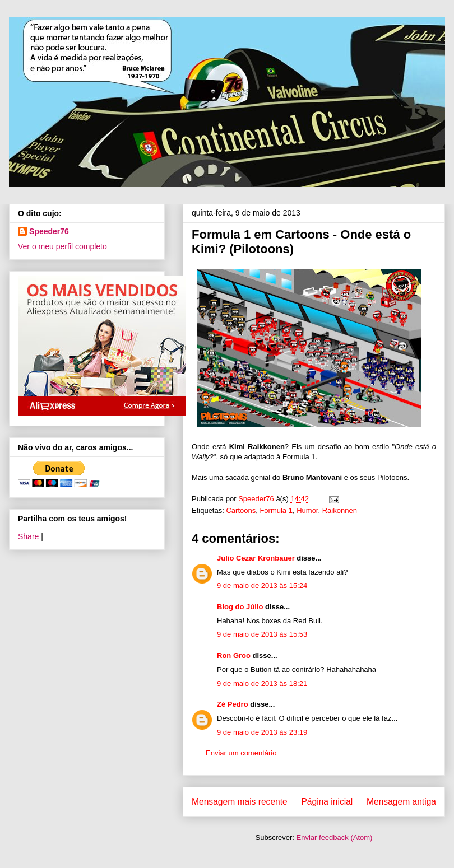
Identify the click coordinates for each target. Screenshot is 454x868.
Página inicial (327, 802)
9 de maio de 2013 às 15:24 (262, 585)
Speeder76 (49, 231)
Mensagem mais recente (240, 802)
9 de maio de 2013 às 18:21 (262, 683)
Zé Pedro (233, 704)
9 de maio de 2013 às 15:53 (262, 634)
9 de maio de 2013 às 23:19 (262, 732)
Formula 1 (276, 510)
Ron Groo (234, 655)
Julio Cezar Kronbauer (256, 558)
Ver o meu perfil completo (62, 246)
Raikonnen (340, 510)
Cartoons (241, 510)
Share (28, 536)
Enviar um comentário (241, 753)
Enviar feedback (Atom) (335, 837)
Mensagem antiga (401, 802)
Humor (307, 510)
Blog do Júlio (240, 607)
